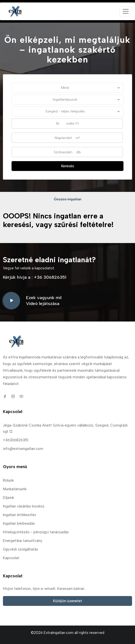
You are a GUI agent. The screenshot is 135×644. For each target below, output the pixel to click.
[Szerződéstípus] (67, 88)
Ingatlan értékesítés (20, 515)
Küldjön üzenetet (67, 601)
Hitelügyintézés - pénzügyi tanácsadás (36, 532)
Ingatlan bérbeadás (19, 523)
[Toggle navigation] (126, 11)
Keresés (68, 166)
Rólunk (8, 480)
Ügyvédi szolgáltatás (20, 549)
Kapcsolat (11, 558)
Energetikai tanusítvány (23, 541)
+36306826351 (16, 440)
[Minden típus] (67, 100)
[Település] (67, 111)
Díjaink (8, 498)
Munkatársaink (15, 489)
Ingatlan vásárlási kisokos (24, 506)
